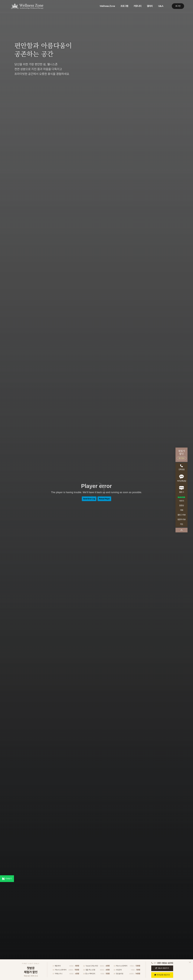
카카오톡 (162, 975)
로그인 (178, 6)
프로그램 (124, 6)
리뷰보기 (7, 879)
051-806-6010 (165, 963)
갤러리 (150, 6)
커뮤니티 (137, 6)
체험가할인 (182, 455)
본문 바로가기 (0, 0)
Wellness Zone (107, 6)
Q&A (162, 968)
